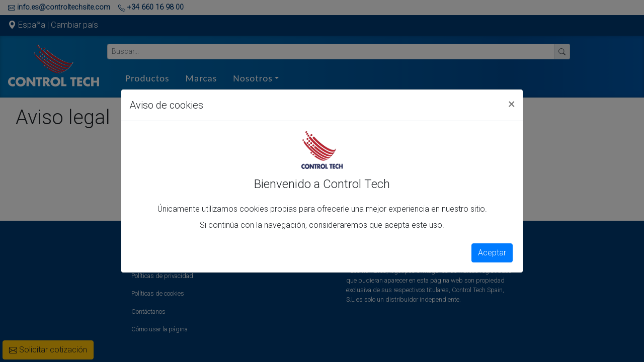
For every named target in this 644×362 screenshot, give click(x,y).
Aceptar (492, 253)
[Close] (511, 104)
